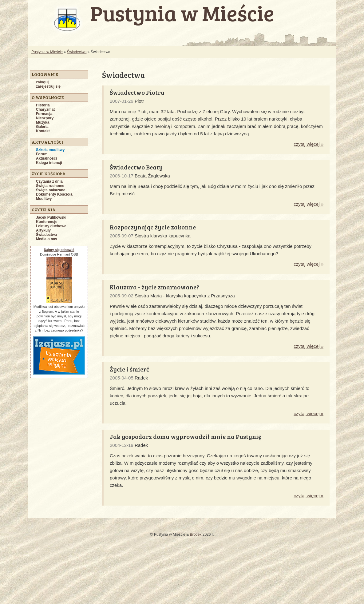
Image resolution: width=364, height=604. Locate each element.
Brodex (196, 534)
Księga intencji (49, 163)
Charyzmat (45, 109)
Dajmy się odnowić (59, 250)
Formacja (44, 114)
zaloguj (42, 82)
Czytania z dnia (49, 181)
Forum (42, 154)
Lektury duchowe (51, 226)
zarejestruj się (48, 86)
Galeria (42, 127)
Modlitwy (44, 199)
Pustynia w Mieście (47, 52)
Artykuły (43, 230)
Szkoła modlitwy (50, 150)
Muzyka (43, 122)
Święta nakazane (51, 190)
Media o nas (47, 239)
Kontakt (43, 131)
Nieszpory (45, 118)
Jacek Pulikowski (51, 217)
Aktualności (46, 158)
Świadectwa (77, 52)
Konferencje (47, 222)
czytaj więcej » (309, 144)
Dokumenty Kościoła (54, 194)
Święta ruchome (50, 186)
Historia (43, 105)
